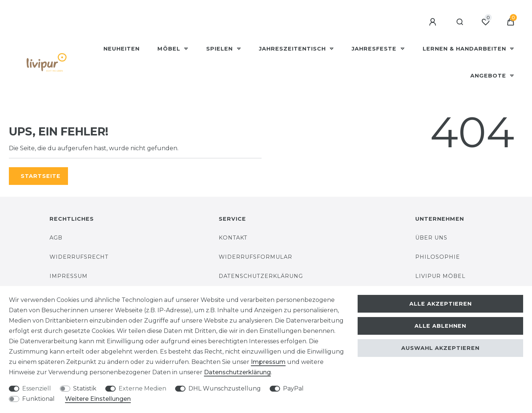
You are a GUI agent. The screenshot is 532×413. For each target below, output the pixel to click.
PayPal (293, 388)
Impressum (69, 276)
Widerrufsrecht (79, 257)
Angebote (489, 76)
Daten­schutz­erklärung (237, 372)
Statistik (85, 388)
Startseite (41, 176)
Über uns (431, 238)
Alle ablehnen (440, 326)
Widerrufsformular (255, 257)
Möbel (170, 49)
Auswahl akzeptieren (440, 348)
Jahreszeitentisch (293, 49)
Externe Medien (142, 388)
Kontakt (233, 238)
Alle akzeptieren (441, 304)
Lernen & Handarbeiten (465, 49)
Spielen (220, 49)
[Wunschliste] (485, 22)
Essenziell (37, 388)
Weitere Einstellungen (98, 399)
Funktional (38, 399)
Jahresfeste (375, 49)
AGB (56, 238)
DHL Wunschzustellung (225, 388)
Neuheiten (122, 49)
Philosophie (438, 257)
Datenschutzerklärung (261, 276)
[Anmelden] (434, 22)
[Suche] (460, 22)
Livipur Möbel (440, 276)
